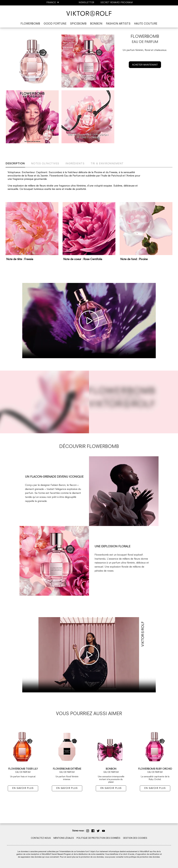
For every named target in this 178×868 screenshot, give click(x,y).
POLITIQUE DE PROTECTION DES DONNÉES (98, 838)
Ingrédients (75, 164)
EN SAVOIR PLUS (23, 788)
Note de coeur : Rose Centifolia (83, 259)
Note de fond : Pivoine (134, 259)
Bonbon (96, 24)
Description (15, 164)
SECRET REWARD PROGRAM (117, 3)
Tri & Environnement (107, 164)
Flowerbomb (30, 24)
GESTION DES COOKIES (135, 838)
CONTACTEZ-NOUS (41, 838)
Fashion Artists (118, 24)
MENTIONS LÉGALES (64, 838)
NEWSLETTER (86, 3)
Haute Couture (146, 24)
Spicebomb (78, 24)
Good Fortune (55, 24)
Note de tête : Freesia (20, 259)
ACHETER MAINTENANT (145, 65)
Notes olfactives (45, 164)
